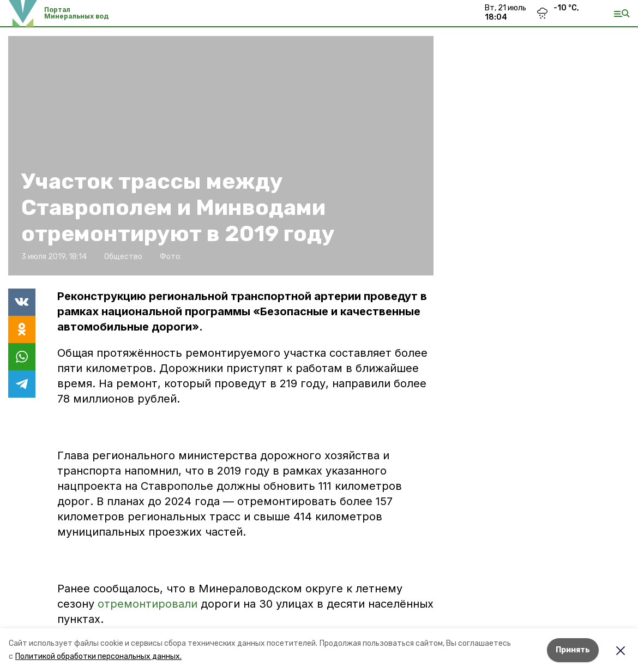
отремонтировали (148, 604)
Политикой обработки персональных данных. (98, 656)
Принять (573, 650)
